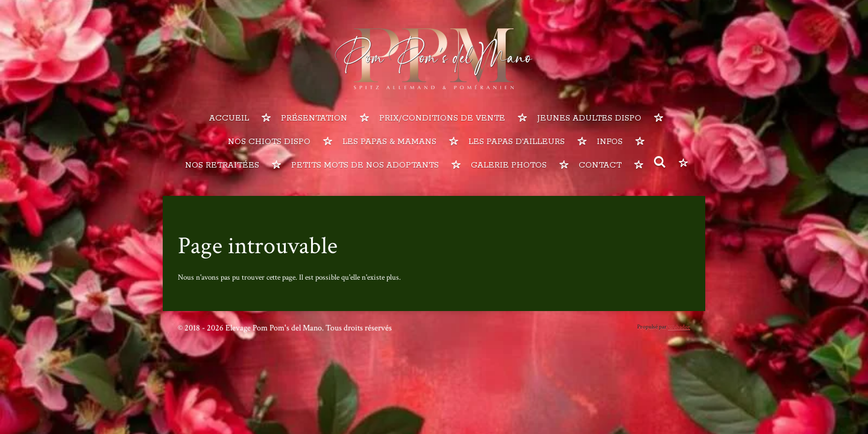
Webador (679, 327)
